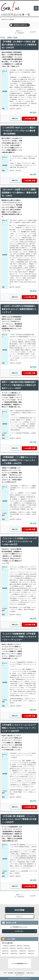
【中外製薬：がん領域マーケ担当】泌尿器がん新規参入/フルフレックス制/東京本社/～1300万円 (19, 45)
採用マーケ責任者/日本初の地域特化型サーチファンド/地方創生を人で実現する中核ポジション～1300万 (19, 385)
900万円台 (20, 946)
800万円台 (13, 946)
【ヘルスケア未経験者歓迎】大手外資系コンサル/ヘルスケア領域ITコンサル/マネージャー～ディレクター (19, 637)
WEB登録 (20, 910)
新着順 (10, 37)
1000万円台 (27, 946)
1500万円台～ (6, 951)
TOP (5, 973)
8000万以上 (31, 953)
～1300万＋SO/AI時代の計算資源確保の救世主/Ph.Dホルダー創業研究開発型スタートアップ (19, 309)
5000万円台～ (23, 953)
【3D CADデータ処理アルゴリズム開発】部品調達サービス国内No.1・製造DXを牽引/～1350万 (19, 193)
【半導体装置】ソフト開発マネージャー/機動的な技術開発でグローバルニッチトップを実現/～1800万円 (19, 460)
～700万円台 (5, 946)
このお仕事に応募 (29, 119)
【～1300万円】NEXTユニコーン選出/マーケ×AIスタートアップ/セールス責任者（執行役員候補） (19, 131)
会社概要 (10, 973)
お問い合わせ (30, 973)
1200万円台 (13, 948)
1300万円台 (20, 948)
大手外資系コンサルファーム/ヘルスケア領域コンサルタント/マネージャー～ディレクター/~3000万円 (19, 728)
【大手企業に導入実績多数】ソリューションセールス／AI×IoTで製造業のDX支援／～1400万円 (19, 819)
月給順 (15, 37)
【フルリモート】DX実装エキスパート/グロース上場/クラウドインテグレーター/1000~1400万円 (19, 542)
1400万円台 (28, 948)
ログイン (20, 917)
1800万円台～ (15, 951)
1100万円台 (5, 948)
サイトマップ (20, 975)
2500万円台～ (32, 951)
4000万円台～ (15, 953)
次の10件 (33, 32)
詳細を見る (15, 119)
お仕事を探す (19, 931)
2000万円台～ (23, 951)
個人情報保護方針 (20, 973)
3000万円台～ (6, 953)
